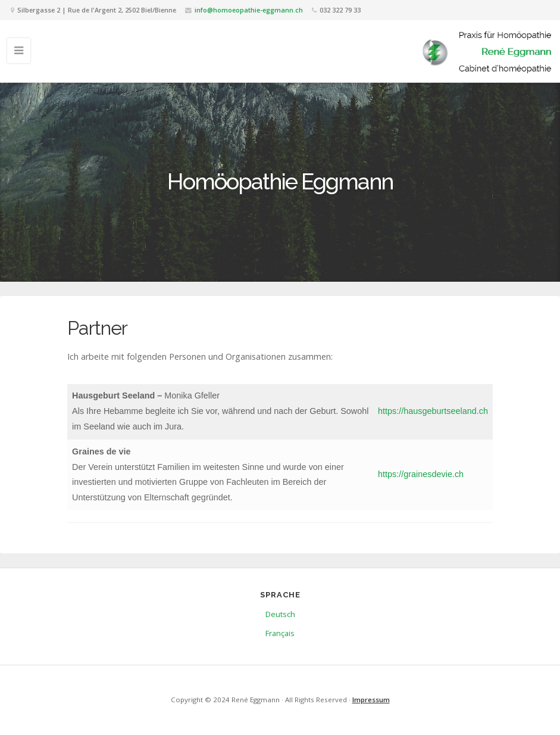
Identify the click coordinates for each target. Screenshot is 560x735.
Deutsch (280, 614)
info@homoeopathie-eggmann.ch (249, 10)
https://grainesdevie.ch (421, 474)
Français (280, 633)
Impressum (371, 700)
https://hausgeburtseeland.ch (433, 411)
